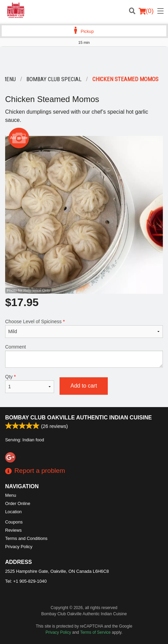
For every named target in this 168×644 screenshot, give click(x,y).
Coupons (14, 522)
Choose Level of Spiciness (84, 328)
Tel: (26, 581)
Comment (84, 356)
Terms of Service (95, 632)
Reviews (13, 530)
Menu (11, 495)
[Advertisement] (84, 60)
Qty (30, 383)
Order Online (18, 503)
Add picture (19, 138)
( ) (146, 11)
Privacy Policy (19, 547)
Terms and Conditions (26, 538)
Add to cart (84, 386)
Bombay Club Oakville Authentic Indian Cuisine (79, 418)
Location (13, 512)
